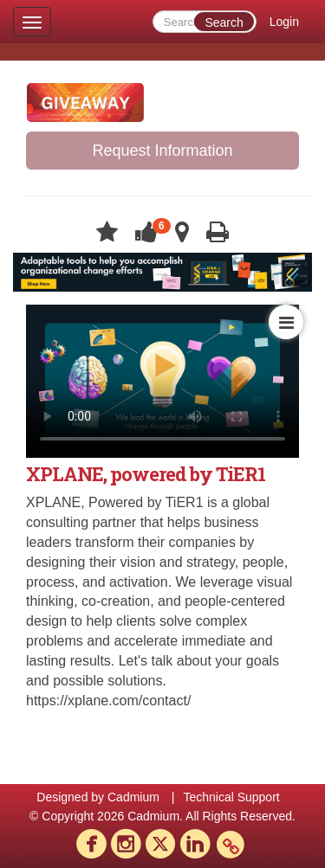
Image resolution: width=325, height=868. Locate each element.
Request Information (162, 151)
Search (224, 23)
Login (284, 22)
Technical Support (231, 797)
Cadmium (133, 797)
